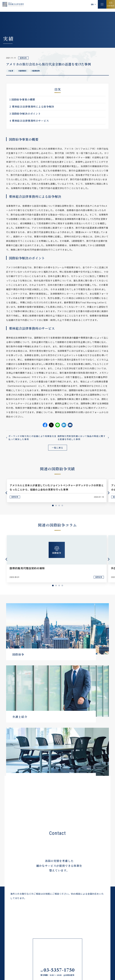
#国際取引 (22, 71)
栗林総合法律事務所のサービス (29, 121)
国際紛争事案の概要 (22, 100)
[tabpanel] (57, 491)
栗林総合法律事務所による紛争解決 (32, 107)
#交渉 (11, 71)
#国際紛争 (36, 71)
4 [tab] (62, 506)
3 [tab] (59, 506)
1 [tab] (53, 506)
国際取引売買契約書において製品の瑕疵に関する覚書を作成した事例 (82, 438)
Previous (6, 493)
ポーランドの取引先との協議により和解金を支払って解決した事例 (32, 438)
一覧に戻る (57, 448)
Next (109, 493)
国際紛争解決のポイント (25, 114)
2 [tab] (56, 506)
